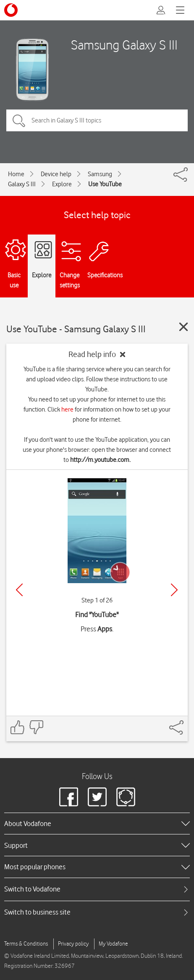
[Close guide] (184, 327)
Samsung (100, 174)
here (67, 409)
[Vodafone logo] (11, 10)
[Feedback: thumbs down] (36, 727)
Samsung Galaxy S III (124, 45)
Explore (62, 184)
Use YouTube (105, 184)
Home (16, 174)
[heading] (97, 824)
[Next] (174, 590)
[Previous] (19, 590)
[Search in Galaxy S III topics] (97, 120)
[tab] (97, 889)
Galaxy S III (22, 184)
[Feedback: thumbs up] (18, 727)
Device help (56, 174)
